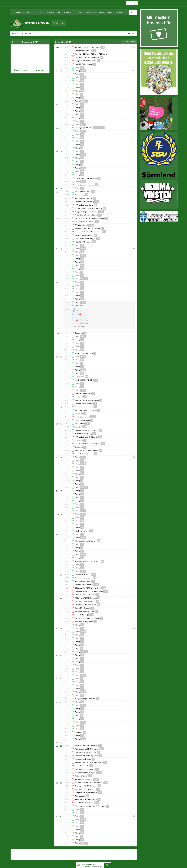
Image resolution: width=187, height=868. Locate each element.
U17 (94, 64)
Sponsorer (77, 34)
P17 (82, 114)
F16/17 (83, 131)
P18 (82, 81)
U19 (82, 121)
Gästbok (91, 34)
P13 (82, 118)
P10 (94, 51)
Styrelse (105, 34)
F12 (82, 84)
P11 (101, 57)
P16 (82, 68)
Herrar (83, 125)
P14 (103, 47)
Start (19, 34)
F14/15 (83, 78)
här (73, 12)
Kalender (63, 34)
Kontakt (117, 34)
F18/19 (83, 71)
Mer (132, 34)
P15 (82, 91)
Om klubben (48, 34)
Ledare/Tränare (99, 128)
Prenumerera (20, 71)
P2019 (83, 168)
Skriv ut (40, 71)
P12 (82, 74)
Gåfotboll (84, 101)
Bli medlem (32, 34)
